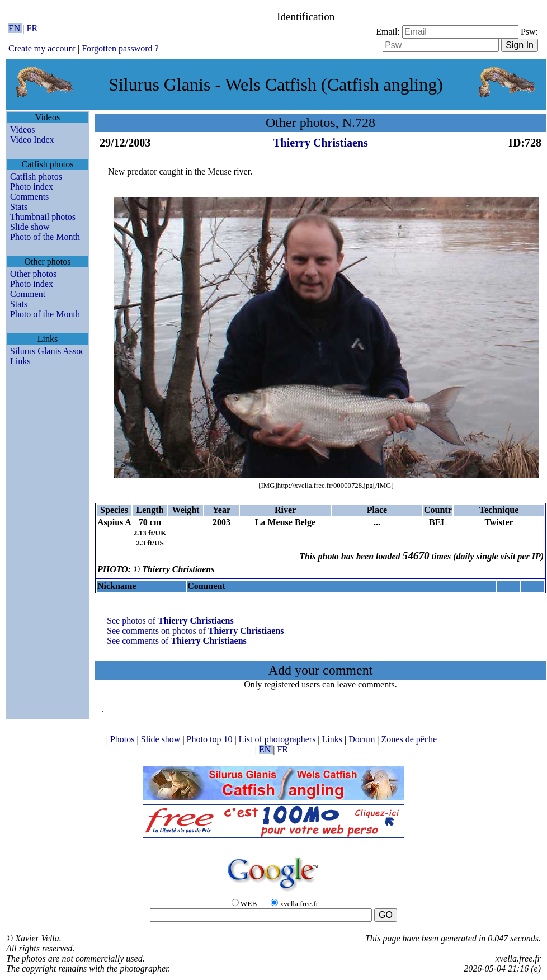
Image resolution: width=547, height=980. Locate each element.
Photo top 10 (211, 739)
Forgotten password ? (120, 48)
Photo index (32, 187)
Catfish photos (36, 176)
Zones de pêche (411, 739)
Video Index (32, 140)
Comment (28, 294)
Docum (363, 739)
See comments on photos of (195, 631)
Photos (124, 739)
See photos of (170, 621)
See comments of (177, 641)
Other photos (33, 274)
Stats (19, 207)
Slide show (30, 227)
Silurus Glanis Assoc (47, 351)
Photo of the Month (45, 237)
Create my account (42, 48)
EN (15, 28)
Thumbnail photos (43, 217)
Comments (29, 197)
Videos (22, 129)
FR (32, 28)
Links (20, 361)
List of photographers (279, 739)
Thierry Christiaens (320, 143)
